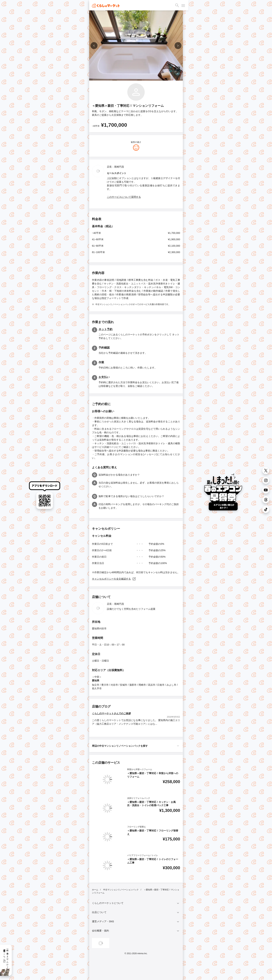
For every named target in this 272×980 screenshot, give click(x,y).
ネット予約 (105, 329)
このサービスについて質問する (124, 197)
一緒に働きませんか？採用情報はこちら (6, 957)
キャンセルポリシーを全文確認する (114, 579)
